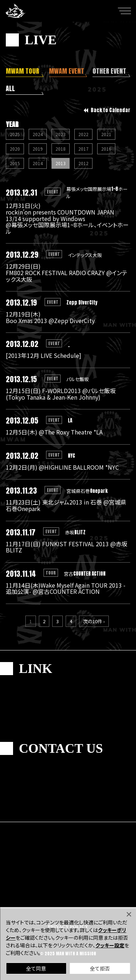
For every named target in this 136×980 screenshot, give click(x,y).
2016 (106, 149)
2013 (61, 163)
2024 (38, 134)
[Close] (129, 914)
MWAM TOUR (22, 71)
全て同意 (36, 968)
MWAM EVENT (67, 71)
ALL (10, 88)
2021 (106, 134)
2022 (83, 134)
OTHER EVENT (109, 71)
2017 (83, 149)
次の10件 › (94, 621)
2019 (38, 149)
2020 (15, 149)
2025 (15, 134)
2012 (83, 163)
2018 (61, 149)
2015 (15, 163)
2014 (38, 163)
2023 (61, 134)
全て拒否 (100, 968)
